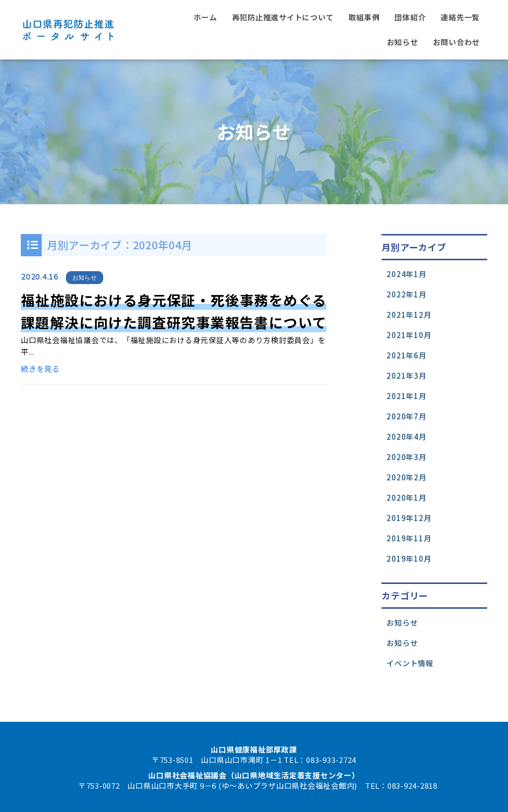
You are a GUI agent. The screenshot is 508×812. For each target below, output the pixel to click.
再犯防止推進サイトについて (283, 17)
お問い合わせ (457, 42)
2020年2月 (406, 477)
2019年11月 (409, 538)
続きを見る (40, 369)
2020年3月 (406, 457)
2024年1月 (406, 274)
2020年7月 (406, 416)
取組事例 (364, 17)
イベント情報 (410, 663)
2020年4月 (406, 436)
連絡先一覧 (460, 17)
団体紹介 (410, 17)
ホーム (205, 17)
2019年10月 (409, 558)
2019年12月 (409, 518)
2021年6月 (406, 355)
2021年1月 (406, 396)
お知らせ (403, 42)
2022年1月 (406, 294)
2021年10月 (409, 335)
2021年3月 (406, 376)
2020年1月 (406, 497)
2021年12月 (409, 315)
